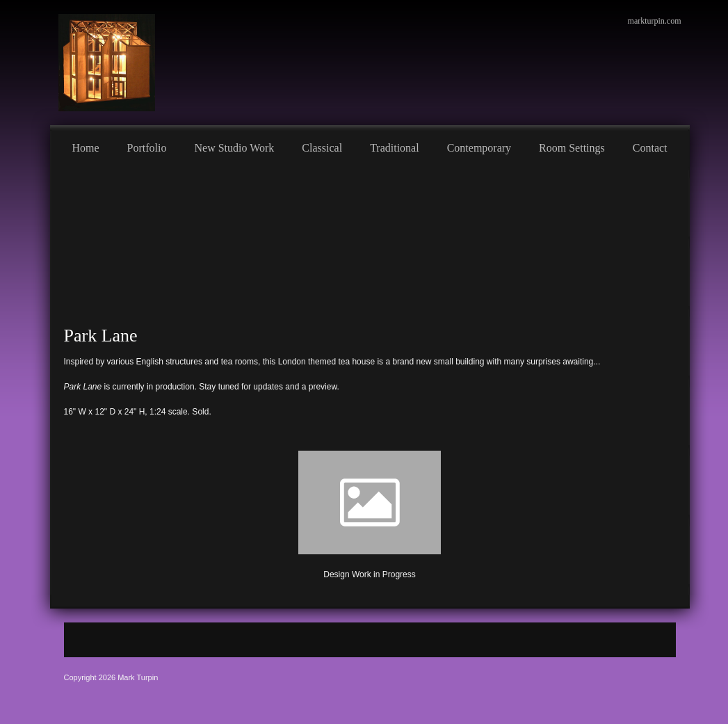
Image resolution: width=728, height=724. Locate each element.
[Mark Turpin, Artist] (107, 63)
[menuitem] (86, 146)
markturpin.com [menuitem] (655, 21)
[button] (370, 512)
